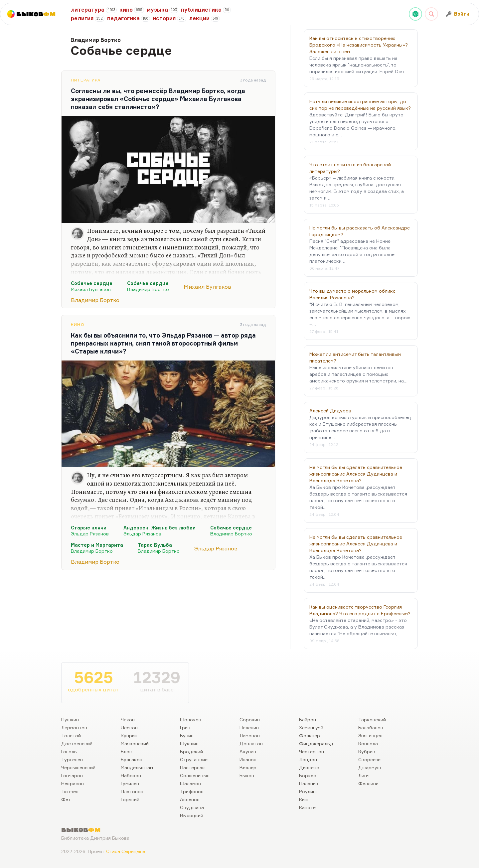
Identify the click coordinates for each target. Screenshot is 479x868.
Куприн (129, 735)
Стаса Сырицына (126, 851)
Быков (247, 775)
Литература (86, 80)
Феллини (368, 783)
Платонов (132, 791)
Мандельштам (137, 767)
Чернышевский (78, 767)
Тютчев (70, 791)
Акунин (248, 751)
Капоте (307, 807)
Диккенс (309, 767)
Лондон (308, 759)
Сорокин (250, 720)
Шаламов (190, 783)
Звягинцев (370, 735)
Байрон (308, 720)
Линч (364, 775)
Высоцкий (192, 815)
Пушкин (70, 720)
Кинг (304, 799)
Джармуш (370, 767)
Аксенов (190, 799)
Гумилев (130, 783)
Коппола (368, 743)
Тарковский (372, 720)
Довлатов (251, 743)
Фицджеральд (316, 743)
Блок (126, 751)
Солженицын (195, 775)
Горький (130, 799)
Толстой (71, 735)
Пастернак (192, 767)
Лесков (129, 727)
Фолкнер (310, 735)
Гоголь (69, 751)
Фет (66, 799)
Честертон (312, 751)
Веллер (248, 767)
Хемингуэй (311, 727)
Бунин (187, 735)
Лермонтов (74, 727)
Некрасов (73, 783)
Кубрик (367, 751)
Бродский (191, 751)
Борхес (308, 775)
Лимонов (250, 735)
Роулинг (309, 791)
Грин (185, 727)
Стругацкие (194, 759)
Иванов (248, 759)
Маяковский (135, 743)
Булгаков (132, 759)
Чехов (128, 720)
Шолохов (191, 720)
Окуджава (192, 807)
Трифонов (192, 791)
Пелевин (249, 727)
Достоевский (77, 743)
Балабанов (371, 727)
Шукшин (189, 743)
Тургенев (72, 759)
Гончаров (72, 775)
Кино (78, 324)
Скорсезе (369, 759)
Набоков (131, 775)
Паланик (309, 783)
